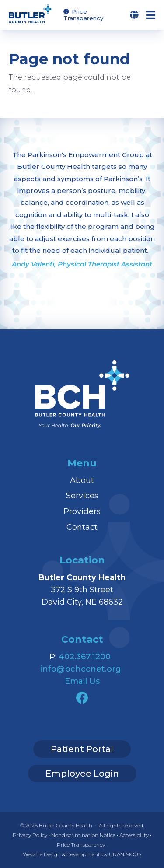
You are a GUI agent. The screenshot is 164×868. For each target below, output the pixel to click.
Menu (155, 15)
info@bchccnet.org (81, 669)
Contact (82, 527)
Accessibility (134, 835)
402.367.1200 (85, 657)
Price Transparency (83, 15)
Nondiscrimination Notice (83, 835)
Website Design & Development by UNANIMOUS (82, 854)
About (82, 480)
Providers (82, 511)
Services (82, 496)
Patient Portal (82, 749)
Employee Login (82, 773)
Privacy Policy (30, 835)
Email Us (82, 681)
